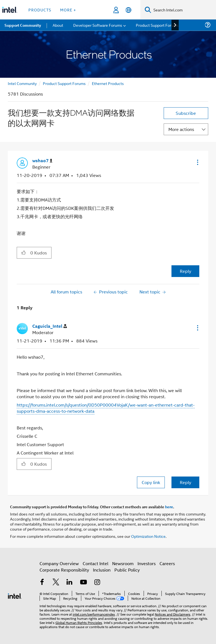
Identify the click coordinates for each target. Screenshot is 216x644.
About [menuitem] (58, 25)
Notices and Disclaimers (173, 614)
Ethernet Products (108, 83)
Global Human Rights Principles (79, 622)
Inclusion (102, 570)
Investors (147, 563)
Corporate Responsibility (64, 570)
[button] (197, 162)
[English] (128, 10)
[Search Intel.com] (184, 10)
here (169, 507)
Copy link (151, 482)
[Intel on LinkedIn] (70, 583)
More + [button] (68, 10)
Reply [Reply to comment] (186, 482)
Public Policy (127, 570)
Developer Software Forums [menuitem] (98, 25)
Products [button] (40, 10)
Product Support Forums (64, 83)
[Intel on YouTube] (84, 583)
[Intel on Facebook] (42, 583)
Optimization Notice (148, 536)
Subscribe (186, 113)
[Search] (148, 10)
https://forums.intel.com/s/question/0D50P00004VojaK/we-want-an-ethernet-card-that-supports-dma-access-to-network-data (106, 408)
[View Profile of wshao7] (42, 161)
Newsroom (123, 563)
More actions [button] (181, 129)
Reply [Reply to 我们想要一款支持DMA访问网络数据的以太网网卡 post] (186, 271)
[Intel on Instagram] (97, 583)
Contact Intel (95, 563)
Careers (167, 563)
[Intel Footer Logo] (15, 595)
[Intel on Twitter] (56, 583)
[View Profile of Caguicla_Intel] (50, 326)
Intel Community (22, 83)
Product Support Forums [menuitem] (157, 25)
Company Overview (59, 563)
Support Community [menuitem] (23, 25)
